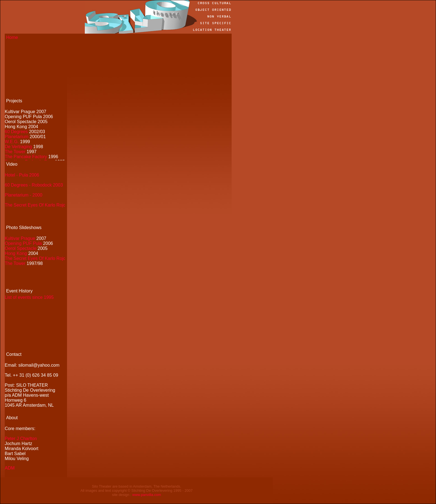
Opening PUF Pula (23, 243)
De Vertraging (18, 147)
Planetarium (17, 137)
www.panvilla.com (147, 495)
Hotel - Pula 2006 (22, 175)
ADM (10, 468)
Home (12, 37)
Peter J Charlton (21, 439)
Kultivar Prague (20, 238)
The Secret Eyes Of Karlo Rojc (35, 205)
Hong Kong (17, 253)
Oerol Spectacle (21, 248)
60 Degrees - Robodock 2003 (34, 185)
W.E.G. (12, 142)
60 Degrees (16, 132)
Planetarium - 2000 (23, 195)
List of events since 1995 (29, 297)
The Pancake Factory (26, 157)
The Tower (15, 152)
